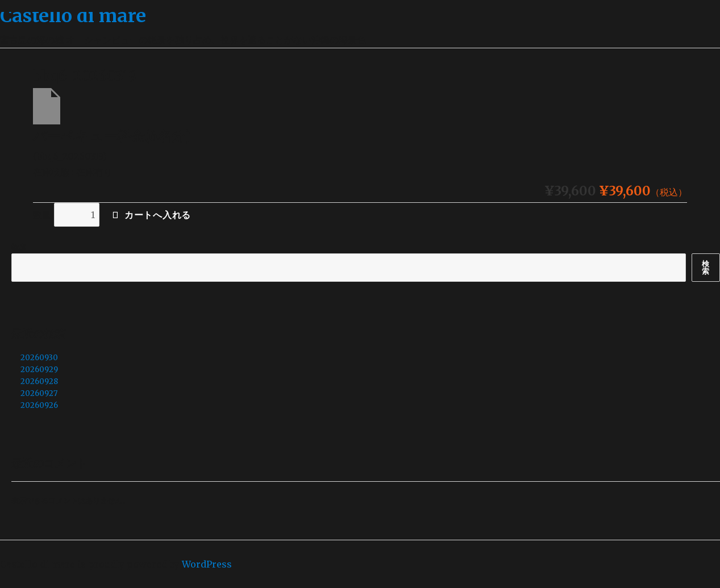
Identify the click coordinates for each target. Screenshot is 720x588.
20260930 (39, 358)
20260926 (39, 405)
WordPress (207, 564)
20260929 (39, 370)
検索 (19, 247)
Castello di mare (73, 16)
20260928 (39, 381)
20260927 (39, 393)
